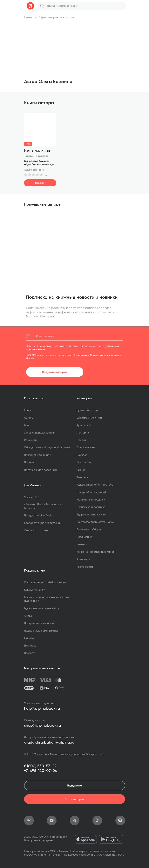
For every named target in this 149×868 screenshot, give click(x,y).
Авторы (29, 418)
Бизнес (81, 470)
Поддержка (75, 785)
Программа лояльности (39, 623)
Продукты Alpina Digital (39, 515)
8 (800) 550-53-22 (40, 766)
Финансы (82, 477)
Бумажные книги (87, 410)
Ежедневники (85, 537)
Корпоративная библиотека (42, 523)
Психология (84, 462)
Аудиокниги (84, 425)
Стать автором (74, 799)
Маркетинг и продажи (91, 500)
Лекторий (83, 433)
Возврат (29, 653)
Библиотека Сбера (89, 529)
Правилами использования (105, 355)
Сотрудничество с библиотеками (45, 582)
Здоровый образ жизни (91, 514)
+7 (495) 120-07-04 (41, 771)
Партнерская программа (40, 470)
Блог (27, 425)
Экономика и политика (91, 507)
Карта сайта (85, 567)
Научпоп (82, 455)
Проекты (30, 462)
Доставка (30, 646)
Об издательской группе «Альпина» (47, 447)
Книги (28, 410)
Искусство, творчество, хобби (95, 522)
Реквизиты (30, 440)
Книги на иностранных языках (96, 552)
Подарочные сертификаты (41, 631)
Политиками (81, 355)
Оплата (29, 638)
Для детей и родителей (91, 492)
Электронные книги (89, 418)
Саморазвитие (86, 447)
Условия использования (39, 433)
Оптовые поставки (36, 530)
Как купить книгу (35, 590)
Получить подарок (55, 372)
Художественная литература (95, 485)
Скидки (81, 440)
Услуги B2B (31, 497)
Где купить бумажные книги (42, 608)
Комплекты (83, 559)
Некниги (82, 544)
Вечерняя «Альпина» (37, 455)
